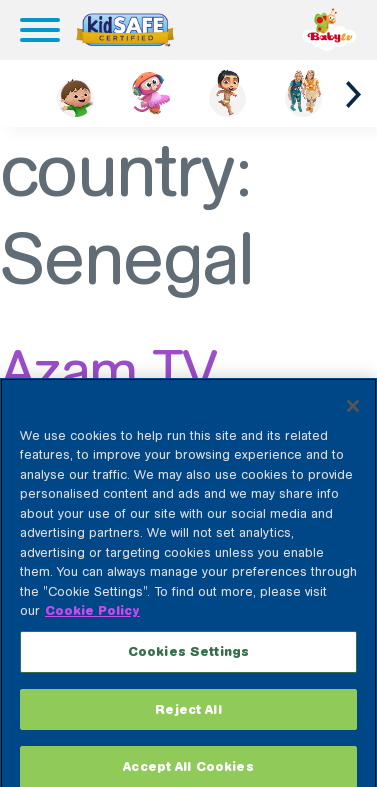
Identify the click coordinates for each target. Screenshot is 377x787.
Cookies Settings (188, 660)
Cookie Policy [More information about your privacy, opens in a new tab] (92, 620)
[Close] (353, 415)
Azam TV (108, 371)
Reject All (188, 718)
